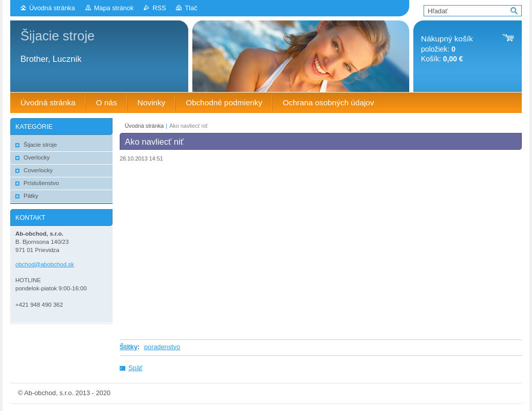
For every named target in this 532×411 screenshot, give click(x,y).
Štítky (129, 347)
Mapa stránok (114, 8)
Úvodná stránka (52, 8)
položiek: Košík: (447, 49)
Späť (136, 368)
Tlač (191, 8)
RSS (159, 8)
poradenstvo (162, 347)
